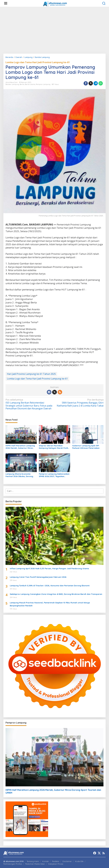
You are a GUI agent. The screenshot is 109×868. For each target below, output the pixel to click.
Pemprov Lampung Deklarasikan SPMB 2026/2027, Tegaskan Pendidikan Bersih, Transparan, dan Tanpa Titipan (54, 475)
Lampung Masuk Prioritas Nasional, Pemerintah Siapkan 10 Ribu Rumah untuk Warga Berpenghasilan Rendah (50, 604)
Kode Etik (79, 861)
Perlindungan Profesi (13, 864)
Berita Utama (30, 84)
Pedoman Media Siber (35, 864)
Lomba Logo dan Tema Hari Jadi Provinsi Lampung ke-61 (38, 62)
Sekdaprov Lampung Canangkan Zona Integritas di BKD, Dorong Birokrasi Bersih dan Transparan (56, 594)
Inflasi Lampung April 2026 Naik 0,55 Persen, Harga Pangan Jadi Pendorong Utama (49, 568)
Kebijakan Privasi (56, 864)
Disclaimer (67, 861)
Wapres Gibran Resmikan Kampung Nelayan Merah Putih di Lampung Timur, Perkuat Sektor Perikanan (54, 447)
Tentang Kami (33, 861)
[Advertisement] (54, 30)
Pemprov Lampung (43, 84)
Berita (22, 84)
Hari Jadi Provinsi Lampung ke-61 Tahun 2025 (31, 374)
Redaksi (56, 861)
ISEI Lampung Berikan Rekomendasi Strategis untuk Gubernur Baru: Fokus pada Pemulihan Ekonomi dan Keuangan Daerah (29, 404)
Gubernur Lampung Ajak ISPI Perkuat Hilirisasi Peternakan (86, 447)
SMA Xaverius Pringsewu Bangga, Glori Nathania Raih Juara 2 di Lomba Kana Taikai (80, 403)
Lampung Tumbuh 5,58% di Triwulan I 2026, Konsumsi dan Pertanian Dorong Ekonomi (50, 586)
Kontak (45, 861)
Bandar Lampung (12, 84)
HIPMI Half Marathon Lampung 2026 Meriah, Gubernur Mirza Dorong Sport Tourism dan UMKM (21, 447)
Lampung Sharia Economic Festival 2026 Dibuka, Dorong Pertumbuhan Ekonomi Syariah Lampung (20, 475)
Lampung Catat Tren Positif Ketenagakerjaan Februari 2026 (38, 577)
